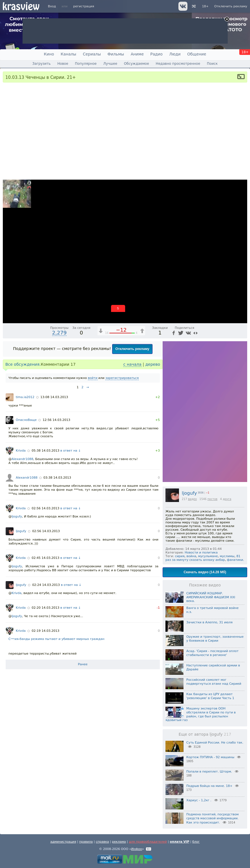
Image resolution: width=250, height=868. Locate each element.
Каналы (68, 54)
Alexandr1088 (22, 459)
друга (227, 499)
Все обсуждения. (23, 364)
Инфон (137, 849)
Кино (49, 54)
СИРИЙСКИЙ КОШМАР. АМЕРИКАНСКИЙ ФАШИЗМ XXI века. (211, 597)
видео (192, 499)
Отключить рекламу (231, 6)
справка (102, 842)
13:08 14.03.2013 (54, 397)
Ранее (83, 664)
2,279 (59, 333)
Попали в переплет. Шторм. (209, 772)
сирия (180, 556)
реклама (119, 842)
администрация (63, 842)
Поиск (212, 64)
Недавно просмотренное (178, 64)
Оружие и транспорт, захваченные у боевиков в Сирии (215, 639)
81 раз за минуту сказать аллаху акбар (203, 558)
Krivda (21, 451)
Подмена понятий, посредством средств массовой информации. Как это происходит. (213, 818)
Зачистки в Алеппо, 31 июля (209, 622)
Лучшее (110, 64)
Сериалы (92, 54)
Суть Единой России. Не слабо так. (215, 743)
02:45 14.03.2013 (45, 558)
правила (86, 842)
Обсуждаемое (137, 64)
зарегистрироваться (122, 378)
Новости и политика (201, 553)
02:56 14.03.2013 (45, 508)
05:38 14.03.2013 (45, 451)
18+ (205, 6)
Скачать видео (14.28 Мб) (205, 572)
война (191, 556)
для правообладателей (148, 842)
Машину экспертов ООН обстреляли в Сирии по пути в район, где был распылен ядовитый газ (201, 714)
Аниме (137, 54)
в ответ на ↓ (71, 451)
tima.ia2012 (25, 397)
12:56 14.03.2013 (56, 420)
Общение (197, 54)
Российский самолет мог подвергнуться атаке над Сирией (214, 682)
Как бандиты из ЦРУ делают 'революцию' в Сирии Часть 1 (210, 696)
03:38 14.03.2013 (57, 478)
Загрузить (42, 64)
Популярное (86, 64)
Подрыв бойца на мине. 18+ (209, 786)
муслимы (227, 556)
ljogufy (189, 493)
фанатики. (235, 560)
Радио (156, 54)
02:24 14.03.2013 (46, 585)
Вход (52, 6)
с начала (132, 364)
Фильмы (116, 54)
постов (213, 499)
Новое (63, 64)
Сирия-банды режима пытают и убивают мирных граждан (56, 639)
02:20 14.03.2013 (45, 608)
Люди (175, 54)
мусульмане (208, 556)
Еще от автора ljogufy (205, 734)
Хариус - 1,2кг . (199, 800)
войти (93, 378)
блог (196, 842)
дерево (153, 364)
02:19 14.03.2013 (45, 631)
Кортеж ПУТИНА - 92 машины (210, 757)
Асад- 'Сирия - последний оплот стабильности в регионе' (212, 653)
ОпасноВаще (26, 420)
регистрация (84, 6)
